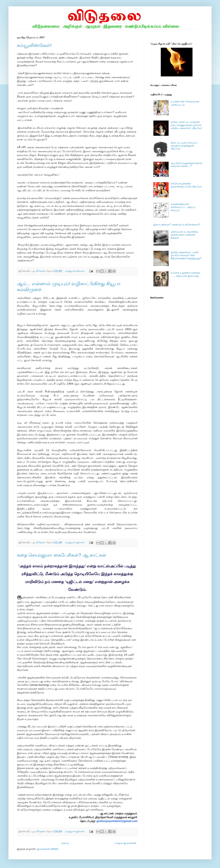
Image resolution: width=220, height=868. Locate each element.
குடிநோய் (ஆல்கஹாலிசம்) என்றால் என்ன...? (186, 165)
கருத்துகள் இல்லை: (75, 271)
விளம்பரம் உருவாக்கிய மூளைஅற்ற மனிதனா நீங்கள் (184, 235)
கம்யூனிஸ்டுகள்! (34, 45)
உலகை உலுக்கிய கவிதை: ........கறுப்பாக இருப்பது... (186, 274)
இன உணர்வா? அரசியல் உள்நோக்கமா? (177, 225)
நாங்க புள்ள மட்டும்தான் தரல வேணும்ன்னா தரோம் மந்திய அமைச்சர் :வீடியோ (186, 125)
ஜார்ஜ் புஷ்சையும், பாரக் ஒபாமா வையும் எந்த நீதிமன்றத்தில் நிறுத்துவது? (186, 255)
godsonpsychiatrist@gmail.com (117, 821)
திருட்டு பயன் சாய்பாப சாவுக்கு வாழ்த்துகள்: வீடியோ (184, 146)
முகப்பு (65, 843)
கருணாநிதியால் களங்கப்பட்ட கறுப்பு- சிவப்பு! (183, 207)
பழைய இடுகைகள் (125, 843)
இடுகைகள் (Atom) (48, 849)
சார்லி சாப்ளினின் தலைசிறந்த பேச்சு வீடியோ (186, 185)
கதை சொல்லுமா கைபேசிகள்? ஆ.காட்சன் (61, 555)
